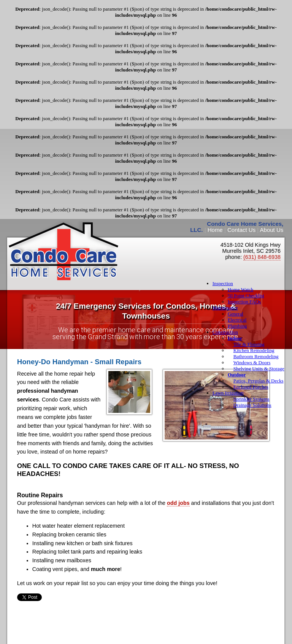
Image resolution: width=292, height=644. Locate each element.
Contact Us (241, 230)
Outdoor (237, 375)
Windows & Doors (252, 362)
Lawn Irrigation (228, 393)
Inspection (223, 283)
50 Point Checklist (246, 296)
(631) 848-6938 (262, 257)
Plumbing (237, 326)
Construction (225, 332)
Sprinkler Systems (252, 399)
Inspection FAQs (244, 302)
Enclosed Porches (251, 387)
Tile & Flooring (249, 344)
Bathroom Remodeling (256, 356)
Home (215, 230)
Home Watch (241, 289)
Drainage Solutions (252, 405)
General (236, 314)
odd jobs (178, 503)
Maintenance (225, 308)
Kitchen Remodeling (254, 350)
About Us (272, 230)
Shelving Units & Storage (259, 369)
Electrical (237, 320)
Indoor (235, 338)
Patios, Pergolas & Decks (259, 381)
